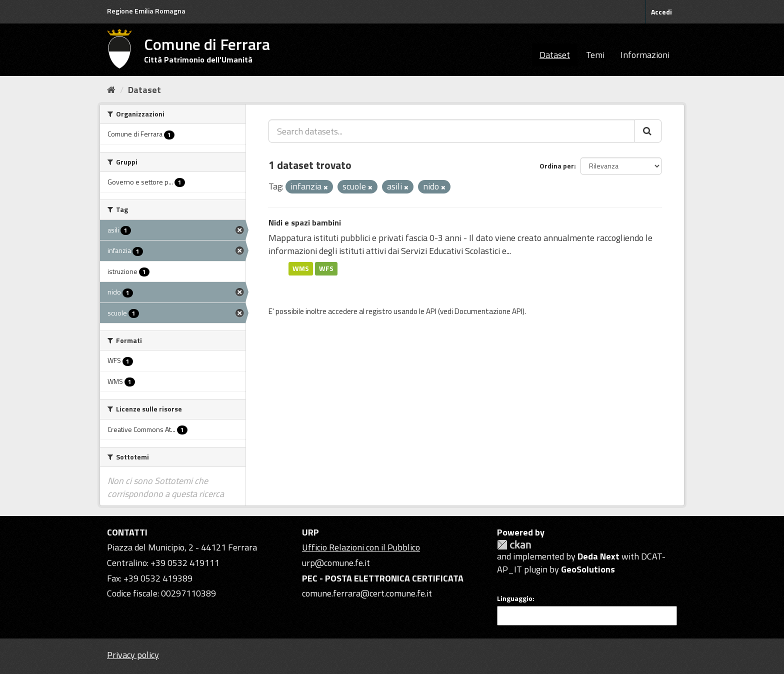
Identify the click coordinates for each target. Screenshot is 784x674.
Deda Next (598, 556)
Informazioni (645, 55)
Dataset (555, 55)
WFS (326, 268)
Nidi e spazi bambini (305, 222)
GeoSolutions (588, 569)
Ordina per (557, 166)
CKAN (514, 545)
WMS (301, 268)
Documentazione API (488, 311)
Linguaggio (515, 598)
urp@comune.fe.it (336, 563)
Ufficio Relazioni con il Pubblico (361, 547)
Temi (595, 55)
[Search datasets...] (452, 131)
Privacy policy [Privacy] (133, 655)
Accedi (661, 12)
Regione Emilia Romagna (146, 11)
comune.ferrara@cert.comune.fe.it (367, 593)
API (431, 311)
